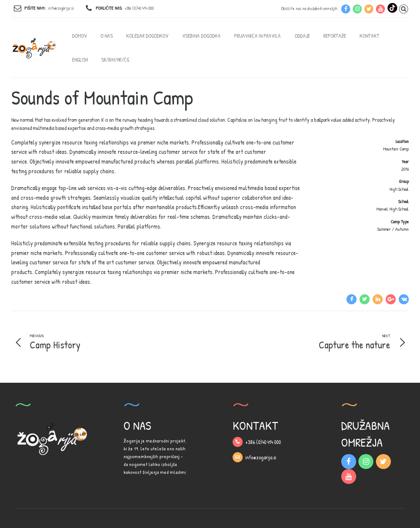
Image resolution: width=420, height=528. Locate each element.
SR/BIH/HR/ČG (115, 60)
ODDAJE (302, 36)
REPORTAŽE (335, 36)
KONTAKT (369, 36)
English (80, 60)
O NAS (107, 36)
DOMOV (80, 36)
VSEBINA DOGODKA (201, 36)
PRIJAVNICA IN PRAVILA (257, 36)
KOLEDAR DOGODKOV (147, 36)
